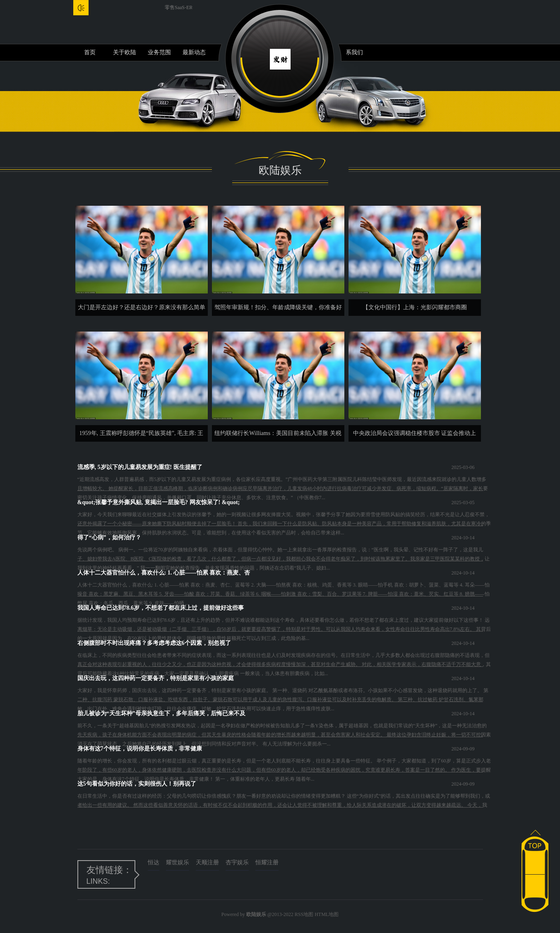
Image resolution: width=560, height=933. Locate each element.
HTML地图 (327, 914)
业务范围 (159, 52)
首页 (90, 52)
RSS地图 (304, 914)
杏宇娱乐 (237, 862)
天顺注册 (207, 862)
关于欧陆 (125, 52)
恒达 (154, 862)
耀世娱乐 (178, 862)
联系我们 (351, 52)
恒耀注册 (267, 862)
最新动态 (194, 52)
